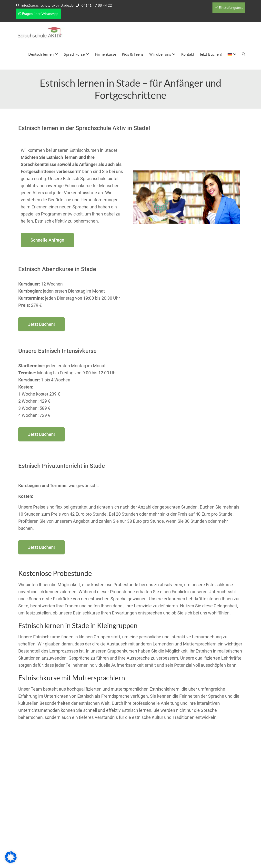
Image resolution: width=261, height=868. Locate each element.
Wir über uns (162, 54)
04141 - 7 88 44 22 (97, 5)
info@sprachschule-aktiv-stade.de (48, 5)
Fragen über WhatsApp (38, 14)
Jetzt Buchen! (211, 54)
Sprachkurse (76, 54)
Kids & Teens (133, 54)
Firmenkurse (105, 54)
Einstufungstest (229, 8)
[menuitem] (232, 54)
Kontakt (188, 54)
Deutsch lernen (43, 54)
